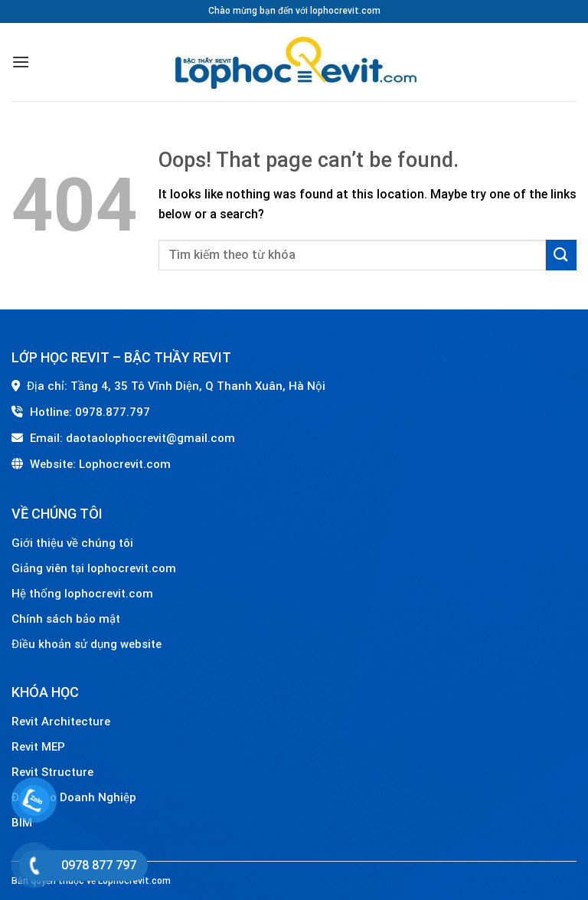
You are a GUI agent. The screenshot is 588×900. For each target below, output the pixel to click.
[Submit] (561, 255)
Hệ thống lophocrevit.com (82, 594)
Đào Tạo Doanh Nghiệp (75, 797)
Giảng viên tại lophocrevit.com (94, 568)
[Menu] (21, 62)
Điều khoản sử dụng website (87, 644)
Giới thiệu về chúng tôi (72, 543)
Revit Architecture (61, 722)
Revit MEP (38, 747)
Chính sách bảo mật (66, 619)
